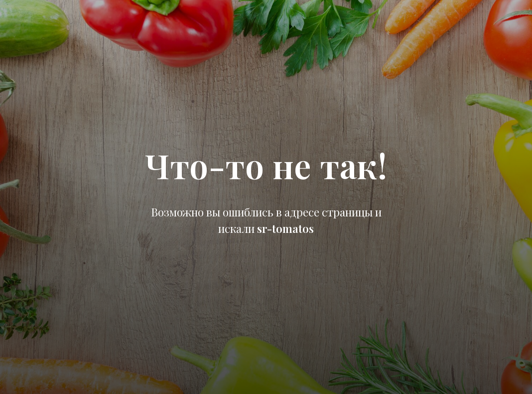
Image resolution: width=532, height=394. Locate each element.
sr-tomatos (285, 228)
